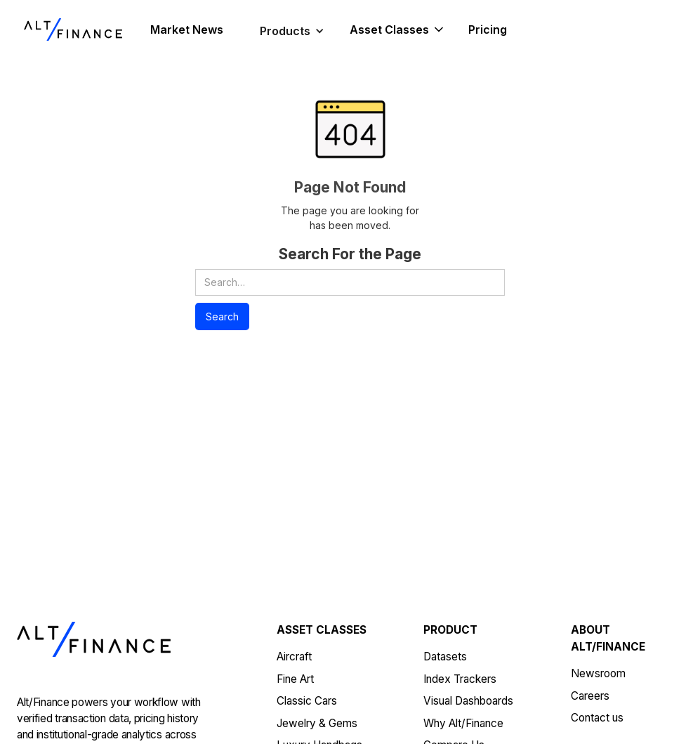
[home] (73, 30)
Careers (590, 696)
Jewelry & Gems (317, 723)
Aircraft (294, 657)
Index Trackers (460, 679)
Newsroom (598, 673)
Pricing (488, 30)
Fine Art (295, 679)
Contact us (597, 718)
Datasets (445, 657)
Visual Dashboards (468, 701)
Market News (187, 30)
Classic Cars (307, 701)
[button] (292, 31)
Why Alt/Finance (463, 723)
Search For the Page (350, 254)
